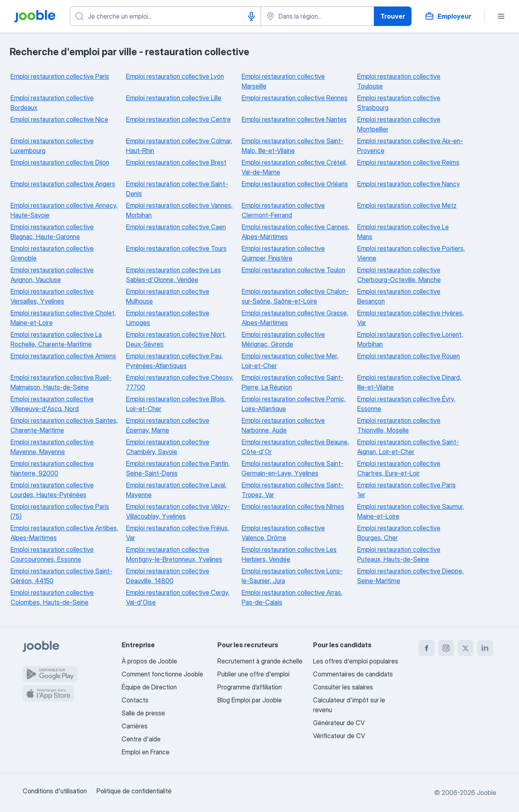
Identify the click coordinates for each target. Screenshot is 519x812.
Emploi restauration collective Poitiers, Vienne (411, 253)
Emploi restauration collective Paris (60, 76)
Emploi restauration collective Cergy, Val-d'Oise (178, 597)
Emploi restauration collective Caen (176, 227)
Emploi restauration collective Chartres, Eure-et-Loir (399, 468)
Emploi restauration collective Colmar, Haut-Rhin (179, 146)
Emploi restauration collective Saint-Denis (177, 189)
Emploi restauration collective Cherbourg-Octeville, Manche (399, 275)
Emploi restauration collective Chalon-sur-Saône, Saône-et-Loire (295, 296)
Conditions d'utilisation (55, 791)
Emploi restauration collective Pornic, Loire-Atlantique (294, 404)
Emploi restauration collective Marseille (283, 81)
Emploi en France (146, 752)
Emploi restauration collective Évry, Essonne (406, 404)
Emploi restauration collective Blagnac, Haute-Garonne (52, 232)
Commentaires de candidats (353, 674)
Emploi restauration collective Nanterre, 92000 (52, 468)
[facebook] (427, 648)
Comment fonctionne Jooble (162, 674)
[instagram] (446, 648)
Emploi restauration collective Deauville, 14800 (168, 576)
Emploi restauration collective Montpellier (399, 124)
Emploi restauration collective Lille (174, 98)
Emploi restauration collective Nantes (294, 119)
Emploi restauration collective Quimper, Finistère (283, 253)
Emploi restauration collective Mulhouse (168, 296)
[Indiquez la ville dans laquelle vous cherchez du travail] (317, 16)
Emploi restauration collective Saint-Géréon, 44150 (61, 576)
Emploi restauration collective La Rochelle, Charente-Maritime (56, 339)
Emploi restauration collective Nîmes (293, 506)
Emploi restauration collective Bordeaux (52, 103)
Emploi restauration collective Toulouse (399, 81)
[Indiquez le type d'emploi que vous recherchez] (165, 16)
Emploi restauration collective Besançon (399, 296)
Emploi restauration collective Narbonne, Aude (283, 425)
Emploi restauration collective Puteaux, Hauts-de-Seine (399, 554)
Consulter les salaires (343, 687)
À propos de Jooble (149, 661)
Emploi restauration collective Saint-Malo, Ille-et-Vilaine (293, 146)
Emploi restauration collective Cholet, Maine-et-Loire (63, 318)
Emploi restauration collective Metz (407, 205)
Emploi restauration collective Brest (176, 162)
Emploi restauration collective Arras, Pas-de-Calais (292, 597)
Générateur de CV (339, 723)
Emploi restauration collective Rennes (295, 98)
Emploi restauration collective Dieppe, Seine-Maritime (411, 576)
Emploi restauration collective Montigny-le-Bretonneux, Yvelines (174, 554)
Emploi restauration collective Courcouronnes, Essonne (52, 554)
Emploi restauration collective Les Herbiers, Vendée (289, 554)
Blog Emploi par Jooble (250, 700)
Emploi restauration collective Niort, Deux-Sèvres (176, 339)
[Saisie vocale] (251, 16)
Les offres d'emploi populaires (356, 661)
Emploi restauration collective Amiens (63, 356)
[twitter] (465, 648)
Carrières (135, 726)
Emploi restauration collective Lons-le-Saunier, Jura (292, 576)
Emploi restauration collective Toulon (293, 270)
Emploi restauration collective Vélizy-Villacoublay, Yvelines (178, 511)
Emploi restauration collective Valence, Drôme (283, 533)
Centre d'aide (141, 739)
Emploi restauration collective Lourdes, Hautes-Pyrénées (52, 490)
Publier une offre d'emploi (253, 674)
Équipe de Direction (149, 687)
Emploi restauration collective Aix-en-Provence (410, 146)
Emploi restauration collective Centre (178, 119)
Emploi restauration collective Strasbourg (399, 103)
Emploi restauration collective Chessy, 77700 (180, 382)
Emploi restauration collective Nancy (409, 184)
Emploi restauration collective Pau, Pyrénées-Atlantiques (175, 361)
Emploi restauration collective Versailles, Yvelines (52, 296)
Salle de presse (143, 713)
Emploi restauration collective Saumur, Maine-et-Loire (411, 511)
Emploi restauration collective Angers (63, 184)
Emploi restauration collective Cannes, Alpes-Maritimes (296, 232)
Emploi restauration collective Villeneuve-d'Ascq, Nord (52, 404)
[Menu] (501, 16)
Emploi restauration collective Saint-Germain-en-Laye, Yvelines (293, 468)
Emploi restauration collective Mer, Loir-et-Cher (290, 361)
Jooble (487, 793)
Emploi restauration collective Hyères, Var (411, 318)
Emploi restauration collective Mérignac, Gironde (283, 339)
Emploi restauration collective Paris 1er (406, 490)
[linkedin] (485, 648)
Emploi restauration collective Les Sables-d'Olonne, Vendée (174, 275)
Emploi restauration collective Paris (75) (60, 511)
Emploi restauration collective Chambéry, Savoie (168, 447)
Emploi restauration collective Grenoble (52, 253)
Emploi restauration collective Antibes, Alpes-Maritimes (64, 533)
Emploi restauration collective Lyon (175, 76)
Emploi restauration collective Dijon (60, 162)
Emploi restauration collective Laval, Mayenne (176, 490)
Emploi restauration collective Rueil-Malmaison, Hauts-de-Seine (61, 382)
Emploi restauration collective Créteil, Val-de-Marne (294, 167)
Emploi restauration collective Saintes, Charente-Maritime (64, 425)
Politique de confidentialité (134, 791)
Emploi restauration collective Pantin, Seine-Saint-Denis (178, 468)
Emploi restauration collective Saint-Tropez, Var (293, 490)
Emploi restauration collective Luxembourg (52, 146)
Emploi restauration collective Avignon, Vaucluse (52, 275)
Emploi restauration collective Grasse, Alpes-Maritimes (295, 318)
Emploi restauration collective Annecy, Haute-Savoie (64, 210)
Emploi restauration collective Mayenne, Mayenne (52, 447)
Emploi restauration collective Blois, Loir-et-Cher (176, 404)
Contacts (135, 700)
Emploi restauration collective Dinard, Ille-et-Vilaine (409, 382)
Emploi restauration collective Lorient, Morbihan (410, 339)
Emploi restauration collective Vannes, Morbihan (179, 210)
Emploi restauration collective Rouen (409, 356)
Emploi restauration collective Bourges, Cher (399, 533)
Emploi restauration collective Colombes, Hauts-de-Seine (52, 597)
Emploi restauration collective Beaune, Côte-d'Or (295, 447)
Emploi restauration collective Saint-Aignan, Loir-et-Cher (408, 447)
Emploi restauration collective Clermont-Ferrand (283, 210)
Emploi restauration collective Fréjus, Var (178, 533)
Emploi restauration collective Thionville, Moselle (399, 425)
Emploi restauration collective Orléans (295, 184)
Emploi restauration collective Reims (408, 162)
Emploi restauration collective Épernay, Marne (168, 425)
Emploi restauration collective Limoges (168, 318)
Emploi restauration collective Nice (59, 119)
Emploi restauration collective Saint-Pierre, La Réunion (293, 382)
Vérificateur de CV (339, 736)
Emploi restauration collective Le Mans (403, 232)
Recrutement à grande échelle (260, 661)
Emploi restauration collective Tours (176, 248)
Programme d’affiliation (250, 687)
